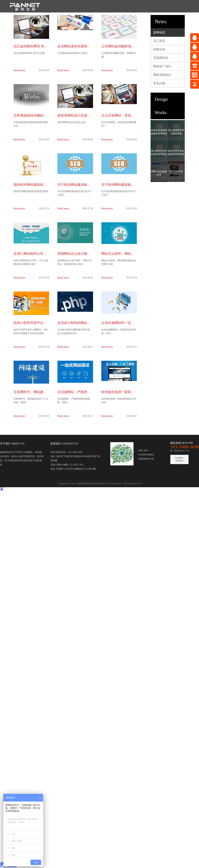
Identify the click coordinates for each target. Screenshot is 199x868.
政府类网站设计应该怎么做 (77, 115)
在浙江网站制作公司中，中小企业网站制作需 (47, 254)
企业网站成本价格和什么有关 (79, 46)
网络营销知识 (162, 75)
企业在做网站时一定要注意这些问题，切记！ (134, 323)
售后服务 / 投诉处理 (179, 459)
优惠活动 (159, 49)
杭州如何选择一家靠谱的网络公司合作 (130, 392)
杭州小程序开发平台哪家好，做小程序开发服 (47, 323)
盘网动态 (159, 32)
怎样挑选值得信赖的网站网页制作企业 (42, 115)
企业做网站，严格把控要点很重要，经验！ (89, 392)
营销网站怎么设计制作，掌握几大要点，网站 (91, 254)
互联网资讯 (161, 58)
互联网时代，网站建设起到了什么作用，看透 (47, 392)
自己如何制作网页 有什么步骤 (36, 46)
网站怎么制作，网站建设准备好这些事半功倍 (134, 254)
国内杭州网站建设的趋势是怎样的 (38, 185)
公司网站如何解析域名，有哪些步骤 (128, 46)
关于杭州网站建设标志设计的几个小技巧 (87, 185)
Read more (19, 70)
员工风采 (159, 41)
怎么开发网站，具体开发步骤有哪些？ (130, 115)
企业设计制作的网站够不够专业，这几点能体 (91, 323)
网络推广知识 (162, 66)
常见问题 (159, 83)
